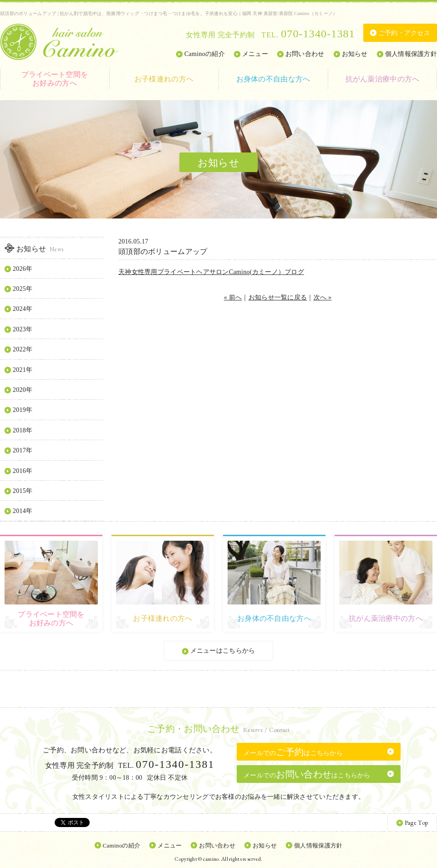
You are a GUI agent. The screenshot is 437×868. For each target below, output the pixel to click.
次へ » (323, 297)
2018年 (23, 430)
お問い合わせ (305, 54)
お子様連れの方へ (164, 79)
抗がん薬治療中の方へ (383, 79)
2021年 (23, 370)
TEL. (308, 35)
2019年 (23, 410)
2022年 (23, 349)
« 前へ (233, 297)
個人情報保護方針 (411, 54)
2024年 (23, 309)
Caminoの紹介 (205, 54)
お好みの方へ (55, 79)
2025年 (23, 289)
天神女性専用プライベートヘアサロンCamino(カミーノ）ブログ (211, 272)
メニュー (255, 54)
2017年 (23, 450)
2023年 (23, 329)
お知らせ (355, 54)
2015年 (23, 491)
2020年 (23, 390)
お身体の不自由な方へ (273, 79)
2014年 (23, 511)
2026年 (23, 269)
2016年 (23, 471)
